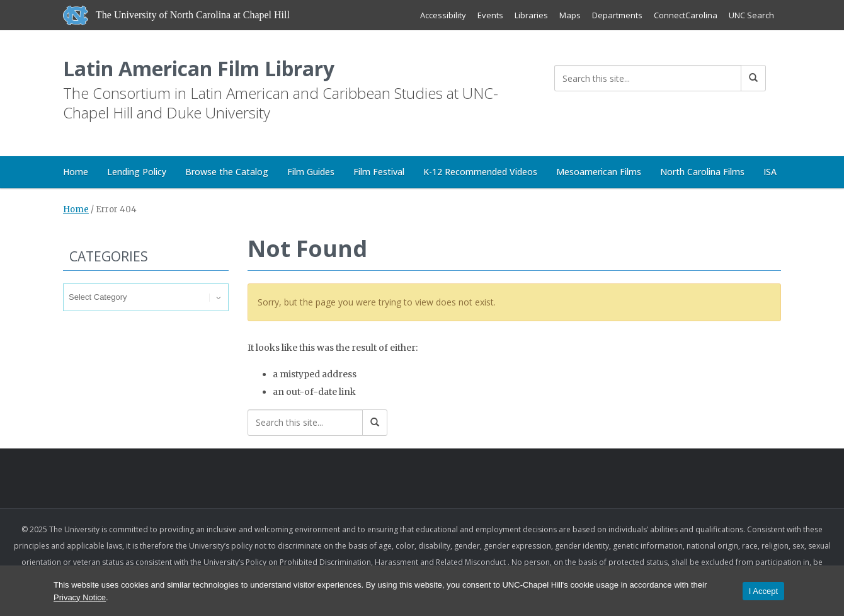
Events (490, 15)
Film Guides (311, 172)
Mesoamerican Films (599, 172)
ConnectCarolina (686, 15)
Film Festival (379, 172)
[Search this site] (648, 78)
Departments (617, 15)
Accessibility (443, 15)
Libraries (531, 15)
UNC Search (751, 15)
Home (76, 172)
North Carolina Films (702, 172)
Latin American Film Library (199, 68)
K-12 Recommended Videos (480, 172)
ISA (770, 172)
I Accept (763, 591)
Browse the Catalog (227, 172)
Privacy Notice (80, 597)
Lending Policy (137, 172)
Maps (570, 15)
